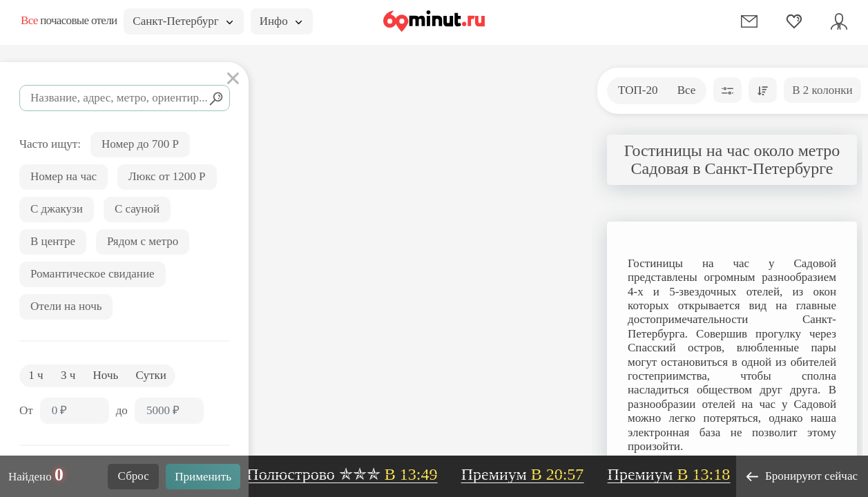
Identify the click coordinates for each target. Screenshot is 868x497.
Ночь (106, 375)
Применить (203, 477)
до (122, 410)
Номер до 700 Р (140, 144)
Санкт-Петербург (182, 21)
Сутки (151, 375)
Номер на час (64, 176)
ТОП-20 (638, 90)
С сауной (137, 209)
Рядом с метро (143, 241)
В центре (53, 241)
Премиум (525, 474)
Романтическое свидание (93, 274)
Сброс (134, 476)
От (26, 410)
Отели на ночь (66, 306)
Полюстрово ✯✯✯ (345, 474)
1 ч (36, 375)
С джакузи (57, 209)
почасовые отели (69, 20)
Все (687, 90)
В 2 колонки (822, 90)
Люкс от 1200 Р (167, 176)
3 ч (68, 375)
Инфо (281, 21)
